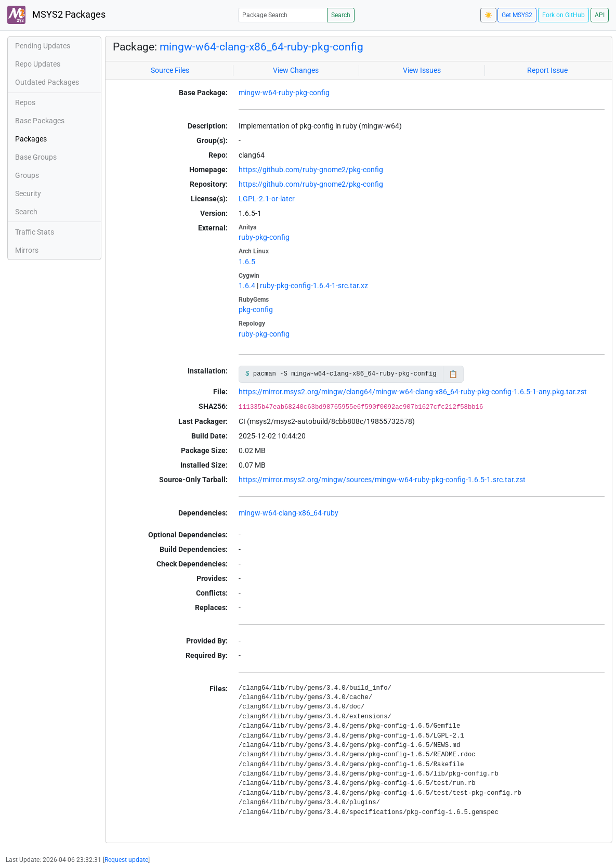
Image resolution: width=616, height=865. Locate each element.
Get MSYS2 (517, 15)
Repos (25, 102)
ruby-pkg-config (264, 237)
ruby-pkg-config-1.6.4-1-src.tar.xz (314, 286)
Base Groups (36, 157)
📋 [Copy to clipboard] (453, 374)
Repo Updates (38, 64)
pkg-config (256, 309)
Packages (31, 139)
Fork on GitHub (563, 15)
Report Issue (547, 70)
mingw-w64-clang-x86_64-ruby (289, 513)
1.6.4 (247, 286)
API (600, 15)
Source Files (170, 70)
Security (28, 193)
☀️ (488, 15)
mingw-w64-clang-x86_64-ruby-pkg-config (261, 47)
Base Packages (40, 121)
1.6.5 (247, 262)
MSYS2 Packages (56, 15)
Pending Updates (43, 46)
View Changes (296, 70)
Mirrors (27, 250)
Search (341, 15)
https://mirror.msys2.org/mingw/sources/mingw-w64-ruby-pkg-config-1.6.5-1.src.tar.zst (382, 480)
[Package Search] (283, 15)
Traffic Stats (35, 232)
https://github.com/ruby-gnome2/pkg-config (311, 170)
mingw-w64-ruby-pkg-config (284, 93)
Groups (27, 175)
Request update (126, 860)
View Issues (422, 70)
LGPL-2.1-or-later (267, 199)
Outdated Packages (47, 82)
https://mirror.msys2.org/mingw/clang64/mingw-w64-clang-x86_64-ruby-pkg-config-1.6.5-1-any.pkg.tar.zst (413, 392)
